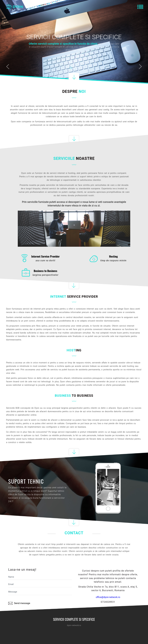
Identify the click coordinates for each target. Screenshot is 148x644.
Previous (8, 67)
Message (40, 592)
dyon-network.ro (74, 625)
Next (140, 67)
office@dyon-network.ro (108, 597)
